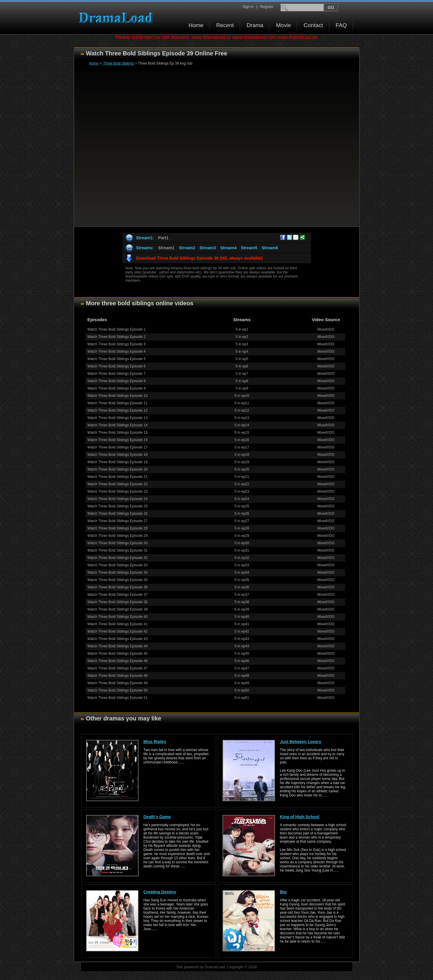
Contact (313, 25)
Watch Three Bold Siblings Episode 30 (118, 543)
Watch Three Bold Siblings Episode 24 (118, 499)
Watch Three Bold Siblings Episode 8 (117, 381)
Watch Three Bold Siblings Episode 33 (118, 565)
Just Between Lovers (301, 742)
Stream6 (270, 248)
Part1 (163, 238)
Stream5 (249, 248)
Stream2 (187, 248)
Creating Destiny (160, 892)
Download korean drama (117, 18)
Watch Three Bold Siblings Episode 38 (118, 602)
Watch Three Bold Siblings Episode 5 (117, 359)
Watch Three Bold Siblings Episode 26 (118, 514)
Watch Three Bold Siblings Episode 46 (118, 661)
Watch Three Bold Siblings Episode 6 (117, 366)
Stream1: (145, 238)
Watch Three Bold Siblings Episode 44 (118, 646)
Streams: (145, 248)
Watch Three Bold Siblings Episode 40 (118, 617)
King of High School (300, 817)
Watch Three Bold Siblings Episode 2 (117, 337)
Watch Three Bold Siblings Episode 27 (118, 521)
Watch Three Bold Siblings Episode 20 (118, 469)
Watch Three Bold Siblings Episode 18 (118, 455)
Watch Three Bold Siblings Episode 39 (118, 609)
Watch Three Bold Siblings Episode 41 (118, 624)
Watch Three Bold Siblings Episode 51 (118, 698)
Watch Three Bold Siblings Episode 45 (118, 654)
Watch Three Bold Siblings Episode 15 (118, 433)
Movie (283, 25)
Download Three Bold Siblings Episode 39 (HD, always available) (200, 258)
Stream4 (228, 248)
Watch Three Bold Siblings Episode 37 (118, 595)
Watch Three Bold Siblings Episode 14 (118, 425)
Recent (225, 25)
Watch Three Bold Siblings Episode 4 (117, 352)
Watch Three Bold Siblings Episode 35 (118, 580)
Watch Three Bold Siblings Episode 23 (118, 491)
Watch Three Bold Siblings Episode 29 (118, 536)
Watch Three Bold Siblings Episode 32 (118, 558)
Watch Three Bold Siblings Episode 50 (118, 690)
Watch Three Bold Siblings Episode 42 (118, 631)
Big (283, 892)
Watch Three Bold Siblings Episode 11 (118, 403)
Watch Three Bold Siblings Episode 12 (118, 410)
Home (196, 25)
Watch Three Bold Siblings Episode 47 (118, 668)
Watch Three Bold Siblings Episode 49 (118, 683)
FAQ (341, 25)
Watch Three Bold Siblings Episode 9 (117, 388)
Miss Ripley (155, 742)
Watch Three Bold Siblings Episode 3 (117, 344)
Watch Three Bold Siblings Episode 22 (118, 484)
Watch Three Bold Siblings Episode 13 (118, 418)
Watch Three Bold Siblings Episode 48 (118, 676)
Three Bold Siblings (118, 63)
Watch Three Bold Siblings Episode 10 (118, 396)
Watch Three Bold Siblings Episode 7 (117, 374)
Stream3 (208, 248)
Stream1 (166, 248)
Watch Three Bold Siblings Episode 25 (118, 506)
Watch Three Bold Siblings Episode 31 (118, 550)
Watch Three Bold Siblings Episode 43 (118, 639)
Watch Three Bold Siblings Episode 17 (118, 447)
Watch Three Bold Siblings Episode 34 (118, 573)
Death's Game (157, 817)
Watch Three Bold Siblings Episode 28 (118, 528)
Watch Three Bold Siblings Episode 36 (118, 587)
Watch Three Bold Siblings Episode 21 (118, 477)
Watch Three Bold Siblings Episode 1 (117, 329)
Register (267, 7)
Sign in (248, 7)
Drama (255, 25)
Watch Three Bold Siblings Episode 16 (118, 440)
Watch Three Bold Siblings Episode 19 (118, 462)
